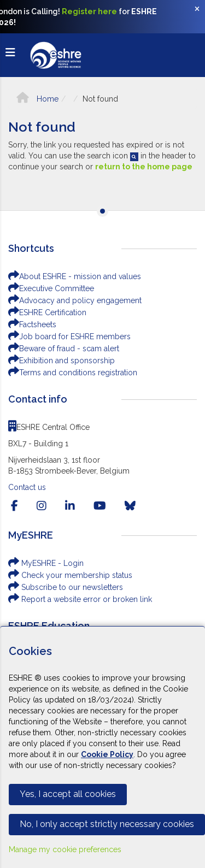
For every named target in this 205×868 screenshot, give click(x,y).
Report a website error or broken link (80, 599)
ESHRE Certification (47, 312)
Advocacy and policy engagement (75, 300)
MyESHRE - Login (46, 563)
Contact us (27, 487)
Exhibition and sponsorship (61, 361)
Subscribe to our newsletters (66, 587)
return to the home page (144, 167)
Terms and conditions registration (73, 373)
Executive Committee (51, 288)
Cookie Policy (107, 754)
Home (37, 99)
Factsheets (32, 324)
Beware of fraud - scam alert (64, 349)
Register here (89, 11)
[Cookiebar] (102, 747)
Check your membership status (70, 575)
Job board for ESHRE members (69, 336)
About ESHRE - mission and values (75, 276)
